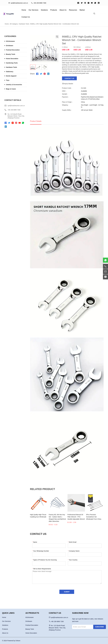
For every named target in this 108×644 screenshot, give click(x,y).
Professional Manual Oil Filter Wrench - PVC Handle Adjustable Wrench (76, 517)
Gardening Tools (12, 63)
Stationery (10, 72)
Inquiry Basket (68, 84)
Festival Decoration (13, 50)
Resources (73, 10)
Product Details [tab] (36, 121)
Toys (8, 80)
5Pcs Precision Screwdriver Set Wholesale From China (94, 517)
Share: (33, 74)
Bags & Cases (11, 89)
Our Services (33, 10)
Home (24, 10)
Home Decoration (12, 59)
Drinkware (10, 46)
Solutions (44, 10)
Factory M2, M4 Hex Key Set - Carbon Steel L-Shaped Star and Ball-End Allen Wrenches (57, 518)
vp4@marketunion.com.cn (16, 106)
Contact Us (26, 17)
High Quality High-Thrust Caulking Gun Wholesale (38, 516)
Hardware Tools (24, 24)
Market (82, 10)
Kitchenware (10, 41)
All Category (14, 24)
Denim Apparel (11, 76)
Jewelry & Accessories (14, 85)
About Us (63, 10)
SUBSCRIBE (100, 627)
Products (54, 10)
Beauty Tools (11, 54)
